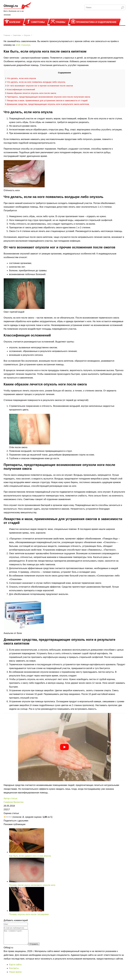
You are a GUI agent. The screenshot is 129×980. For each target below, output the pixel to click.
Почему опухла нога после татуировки (29, 914)
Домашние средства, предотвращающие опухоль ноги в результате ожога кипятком (47, 104)
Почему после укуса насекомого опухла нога (32, 885)
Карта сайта (15, 967)
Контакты (14, 971)
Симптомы (38, 22)
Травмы (60, 22)
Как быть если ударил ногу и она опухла (30, 856)
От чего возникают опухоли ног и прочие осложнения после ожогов (39, 86)
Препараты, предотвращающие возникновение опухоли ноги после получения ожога (48, 97)
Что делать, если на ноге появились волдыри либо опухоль (35, 82)
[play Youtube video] (65, 747)
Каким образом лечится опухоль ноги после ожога (31, 93)
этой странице (23, 45)
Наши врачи (15, 975)
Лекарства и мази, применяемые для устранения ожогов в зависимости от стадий (46, 100)
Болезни (15, 22)
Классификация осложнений (20, 89)
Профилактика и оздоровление (96, 22)
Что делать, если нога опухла (21, 78)
